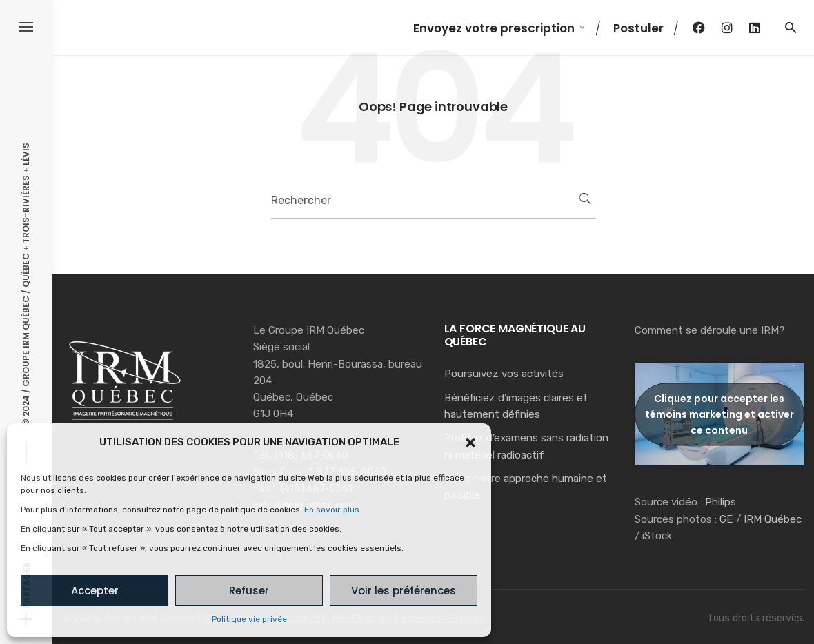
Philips (721, 502)
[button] (470, 443)
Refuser (249, 591)
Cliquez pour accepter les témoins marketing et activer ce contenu (719, 414)
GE (726, 519)
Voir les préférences (404, 591)
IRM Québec (773, 519)
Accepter (95, 591)
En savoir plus (332, 510)
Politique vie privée (249, 619)
